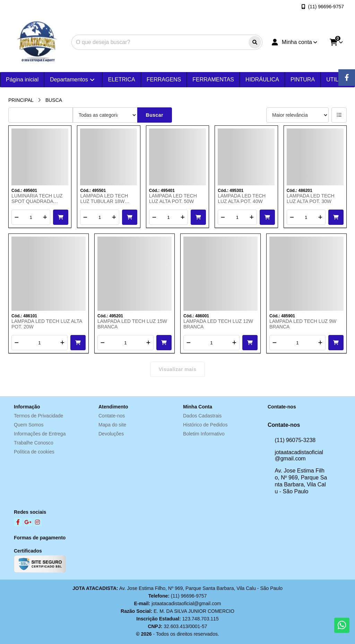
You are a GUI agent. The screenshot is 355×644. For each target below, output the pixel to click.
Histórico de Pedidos (205, 425)
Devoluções (111, 434)
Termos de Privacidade (38, 416)
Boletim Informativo (204, 434)
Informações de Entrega (40, 434)
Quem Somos (29, 425)
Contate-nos (112, 416)
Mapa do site (112, 425)
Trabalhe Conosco (34, 443)
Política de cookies (34, 452)
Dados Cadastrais (202, 416)
